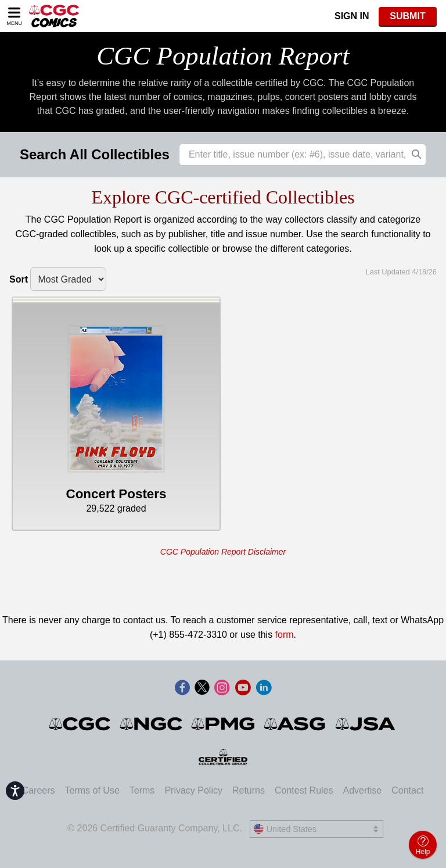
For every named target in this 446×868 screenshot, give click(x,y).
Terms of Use (92, 790)
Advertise (362, 790)
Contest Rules (304, 790)
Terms (142, 790)
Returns (249, 790)
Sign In (352, 16)
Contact (407, 790)
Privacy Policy (193, 790)
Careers (39, 790)
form (285, 635)
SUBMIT (407, 16)
